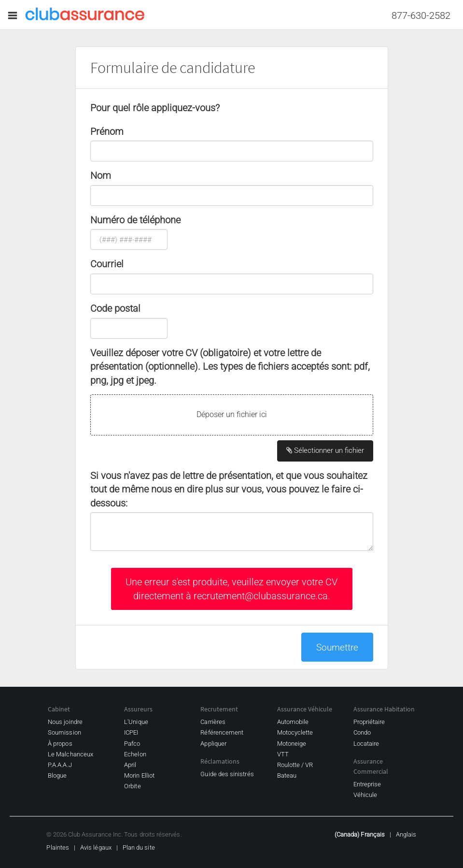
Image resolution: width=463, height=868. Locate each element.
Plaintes (58, 847)
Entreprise (367, 784)
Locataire (366, 744)
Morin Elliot (139, 775)
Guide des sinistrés (227, 774)
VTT (283, 754)
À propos (60, 744)
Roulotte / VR (295, 765)
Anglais (406, 834)
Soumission (64, 732)
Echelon (135, 754)
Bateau (287, 775)
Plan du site (139, 847)
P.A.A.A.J (60, 765)
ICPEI (131, 732)
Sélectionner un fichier (325, 450)
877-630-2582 (421, 15)
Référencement (222, 732)
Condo (362, 732)
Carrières (213, 722)
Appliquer (213, 744)
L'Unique (136, 722)
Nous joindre (65, 722)
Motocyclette (295, 732)
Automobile (293, 722)
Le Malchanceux (70, 754)
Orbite (132, 786)
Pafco (132, 744)
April (130, 765)
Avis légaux (96, 847)
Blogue (57, 775)
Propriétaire (369, 722)
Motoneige (292, 744)
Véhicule (365, 795)
